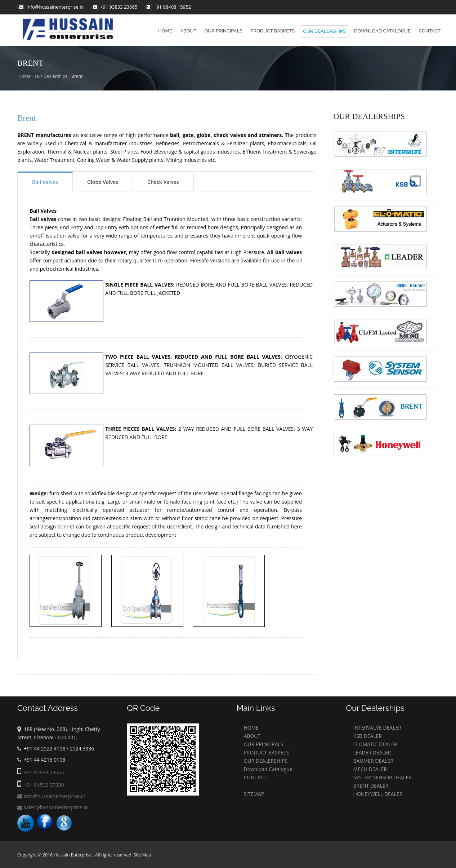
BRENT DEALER (371, 786)
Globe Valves (103, 182)
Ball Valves (45, 182)
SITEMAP (254, 794)
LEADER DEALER (372, 752)
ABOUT (252, 736)
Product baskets (272, 31)
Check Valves (163, 182)
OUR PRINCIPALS (263, 744)
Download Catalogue (382, 31)
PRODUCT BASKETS (266, 752)
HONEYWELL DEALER (378, 794)
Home (165, 31)
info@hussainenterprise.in (51, 7)
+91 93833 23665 (119, 7)
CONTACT (255, 777)
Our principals (223, 31)
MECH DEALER (370, 769)
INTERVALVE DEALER (377, 728)
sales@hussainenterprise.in (53, 807)
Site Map (142, 855)
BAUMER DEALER (373, 761)
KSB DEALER (368, 736)
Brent (26, 118)
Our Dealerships (324, 31)
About (188, 31)
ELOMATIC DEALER (375, 744)
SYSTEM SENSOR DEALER (383, 777)
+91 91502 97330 (44, 785)
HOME (251, 728)
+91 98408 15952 (172, 7)
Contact (430, 31)
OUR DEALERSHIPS (265, 761)
